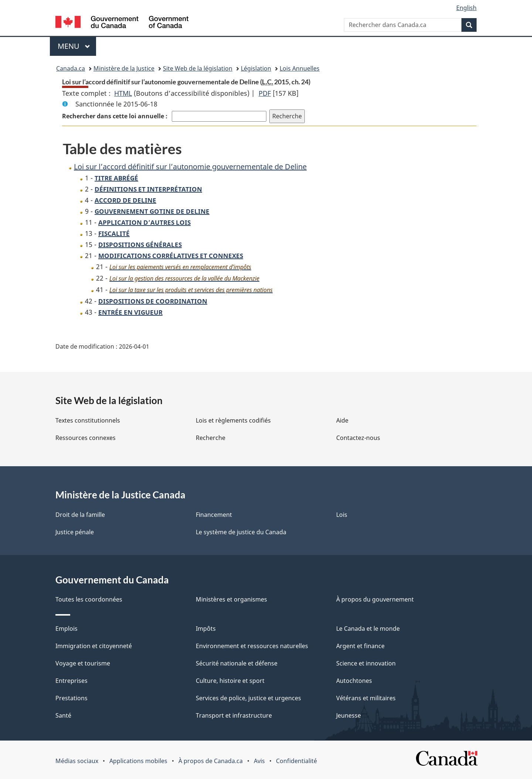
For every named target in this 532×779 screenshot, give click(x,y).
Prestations (71, 698)
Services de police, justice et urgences (248, 698)
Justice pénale (75, 532)
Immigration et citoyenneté (94, 646)
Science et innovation (366, 663)
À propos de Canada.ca (211, 761)
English (466, 8)
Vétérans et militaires (366, 698)
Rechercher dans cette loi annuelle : (115, 116)
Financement (214, 515)
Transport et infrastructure (234, 715)
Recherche (211, 438)
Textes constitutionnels (88, 420)
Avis (259, 761)
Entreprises (71, 681)
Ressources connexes (86, 438)
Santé (63, 715)
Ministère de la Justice (124, 68)
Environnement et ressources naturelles (252, 646)
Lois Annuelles (300, 68)
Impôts (206, 629)
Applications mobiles (138, 761)
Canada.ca (71, 68)
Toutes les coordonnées (89, 599)
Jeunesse (349, 715)
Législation (256, 68)
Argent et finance (360, 646)
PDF (265, 93)
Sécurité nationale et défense (237, 663)
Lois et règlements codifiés (233, 420)
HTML (123, 93)
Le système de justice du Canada (241, 532)
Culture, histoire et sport (230, 681)
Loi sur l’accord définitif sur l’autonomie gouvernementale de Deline (190, 167)
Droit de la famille (80, 515)
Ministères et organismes (231, 599)
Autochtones (354, 681)
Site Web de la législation (198, 68)
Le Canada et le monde (368, 629)
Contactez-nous (358, 438)
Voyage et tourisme (83, 663)
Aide (342, 420)
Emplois (66, 629)
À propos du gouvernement (375, 599)
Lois (342, 515)
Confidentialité (296, 761)
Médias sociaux (77, 761)
